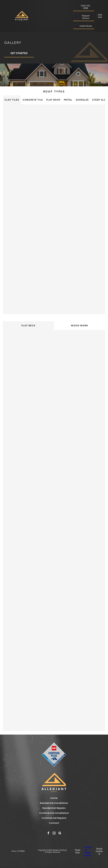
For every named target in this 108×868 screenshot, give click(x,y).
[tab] (12, 100)
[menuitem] (54, 798)
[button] (100, 16)
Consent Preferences (88, 851)
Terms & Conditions (99, 851)
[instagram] (54, 833)
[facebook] (48, 833)
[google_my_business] (60, 833)
